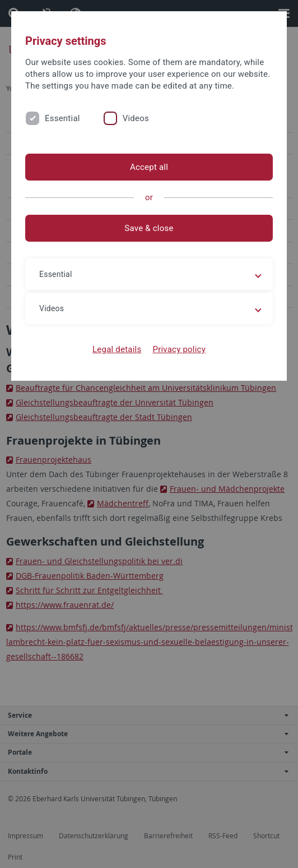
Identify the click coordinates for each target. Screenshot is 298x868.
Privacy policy (179, 349)
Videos (136, 118)
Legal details (117, 349)
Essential (62, 118)
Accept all (149, 167)
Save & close (149, 228)
